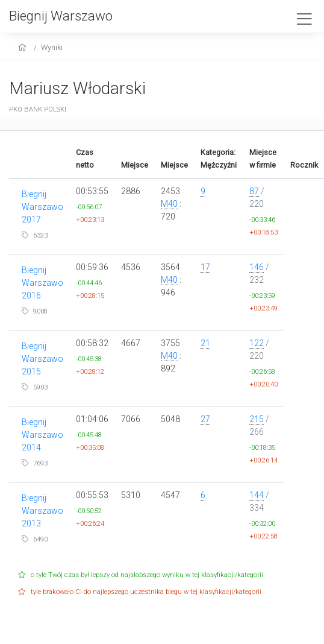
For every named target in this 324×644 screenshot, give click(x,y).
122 (257, 343)
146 (257, 267)
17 (205, 267)
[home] (24, 47)
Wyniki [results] (52, 47)
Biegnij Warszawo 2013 (42, 511)
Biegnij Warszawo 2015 (42, 359)
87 (254, 191)
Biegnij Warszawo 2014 (42, 435)
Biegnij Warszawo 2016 (42, 283)
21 (205, 343)
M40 (169, 204)
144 (257, 495)
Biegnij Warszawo (61, 16)
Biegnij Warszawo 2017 (42, 207)
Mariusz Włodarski (77, 88)
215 (257, 419)
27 (205, 419)
